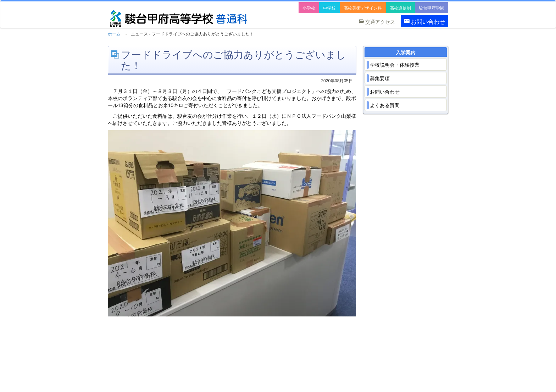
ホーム (114, 34)
